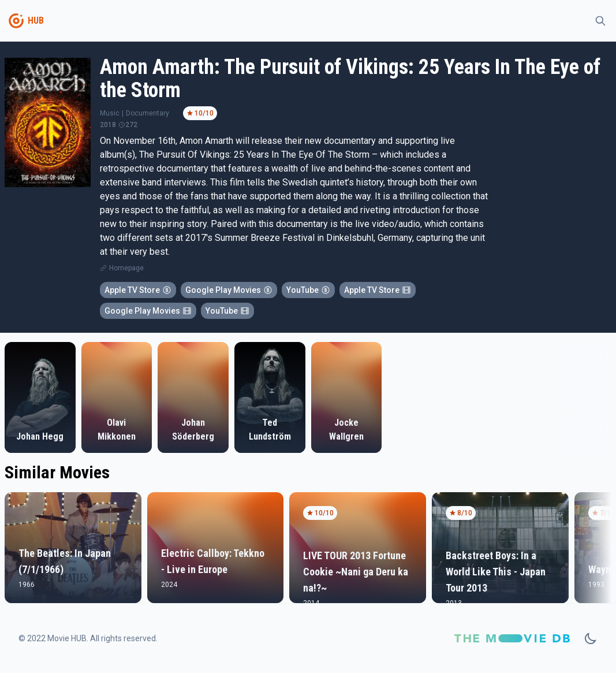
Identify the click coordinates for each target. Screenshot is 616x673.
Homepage (126, 268)
